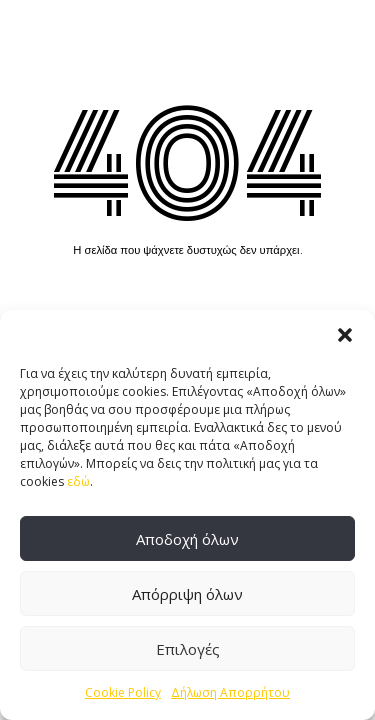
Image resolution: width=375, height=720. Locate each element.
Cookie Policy (123, 692)
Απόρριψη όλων (187, 594)
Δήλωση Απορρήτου (230, 692)
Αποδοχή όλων (187, 539)
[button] (345, 335)
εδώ (78, 481)
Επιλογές (188, 649)
